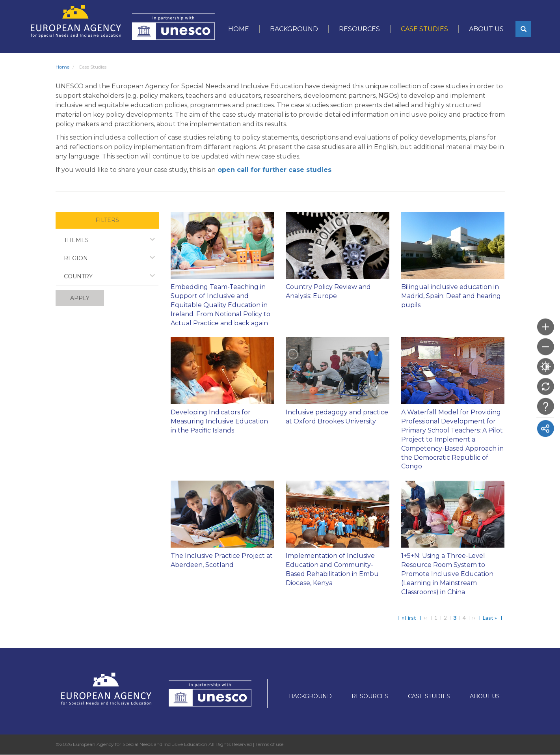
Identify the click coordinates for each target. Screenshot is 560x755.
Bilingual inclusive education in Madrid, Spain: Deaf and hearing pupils (451, 296)
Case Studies (424, 29)
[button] (523, 29)
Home (239, 29)
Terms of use (269, 744)
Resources (359, 29)
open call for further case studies (274, 170)
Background (294, 29)
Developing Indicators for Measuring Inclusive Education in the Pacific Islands (219, 421)
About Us (486, 29)
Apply (80, 298)
